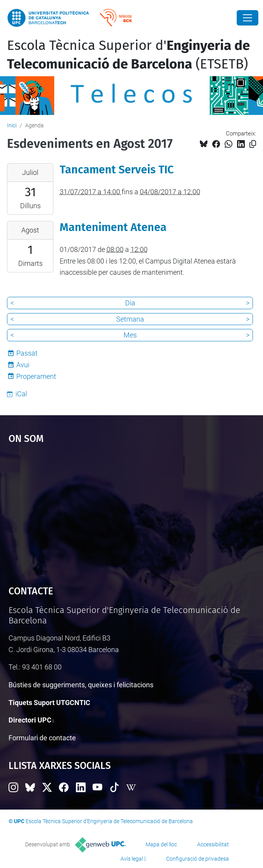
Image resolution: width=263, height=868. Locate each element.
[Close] (248, 18)
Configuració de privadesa (198, 859)
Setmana (130, 319)
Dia (130, 303)
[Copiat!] (253, 144)
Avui (23, 365)
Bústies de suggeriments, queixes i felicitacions (81, 685)
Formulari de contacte (42, 738)
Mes (130, 335)
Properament (36, 376)
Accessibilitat (213, 844)
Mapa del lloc (161, 844)
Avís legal (132, 859)
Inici (12, 125)
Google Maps (132, 511)
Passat (27, 353)
